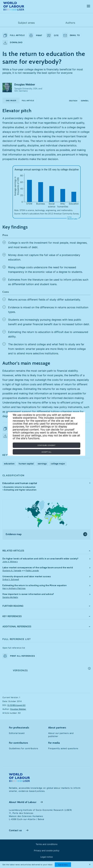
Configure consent (46, 445)
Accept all (46, 452)
